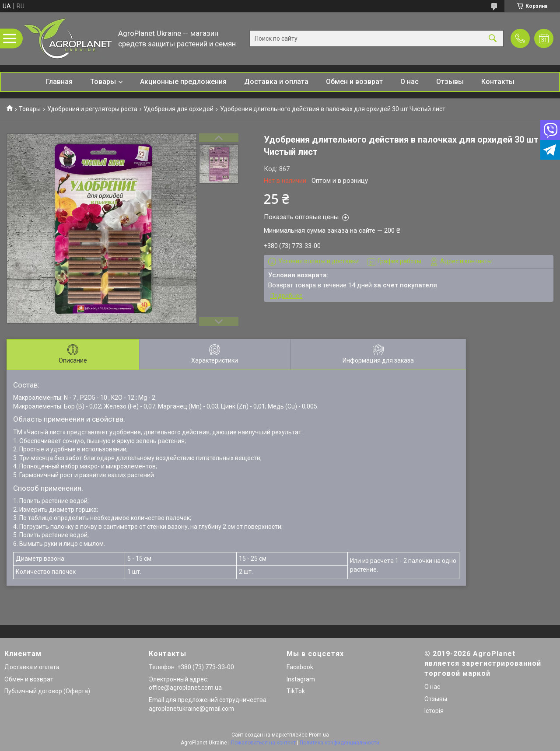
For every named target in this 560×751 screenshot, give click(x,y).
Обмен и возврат (354, 82)
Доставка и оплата (276, 82)
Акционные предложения (183, 82)
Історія (434, 711)
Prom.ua (319, 735)
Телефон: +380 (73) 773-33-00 (191, 667)
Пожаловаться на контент (263, 743)
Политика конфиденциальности (339, 743)
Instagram (301, 679)
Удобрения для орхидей (178, 109)
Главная (59, 82)
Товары (103, 82)
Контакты (498, 82)
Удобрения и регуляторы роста (92, 109)
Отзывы (450, 82)
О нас (409, 82)
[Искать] (493, 39)
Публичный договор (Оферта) (47, 691)
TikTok (296, 691)
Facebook (300, 667)
